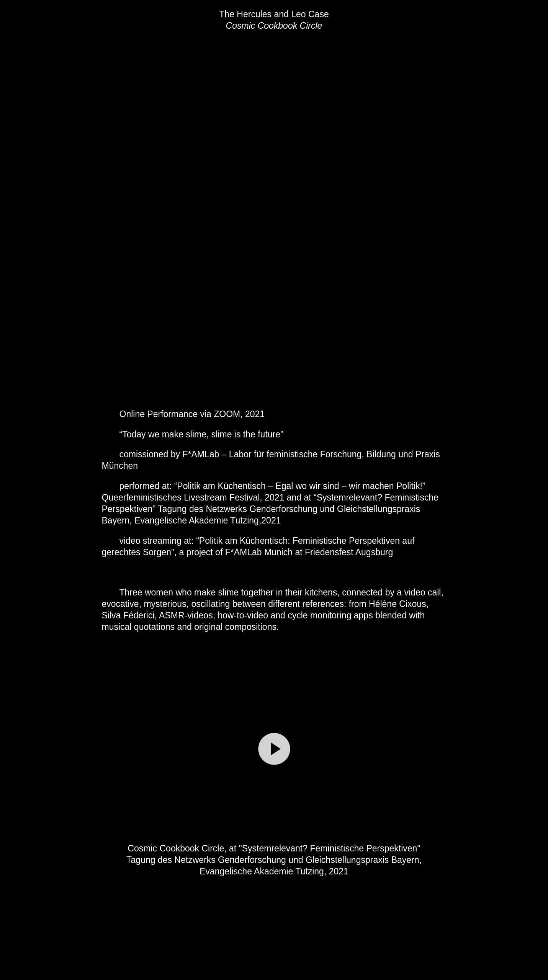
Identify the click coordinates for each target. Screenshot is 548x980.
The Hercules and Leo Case (274, 14)
